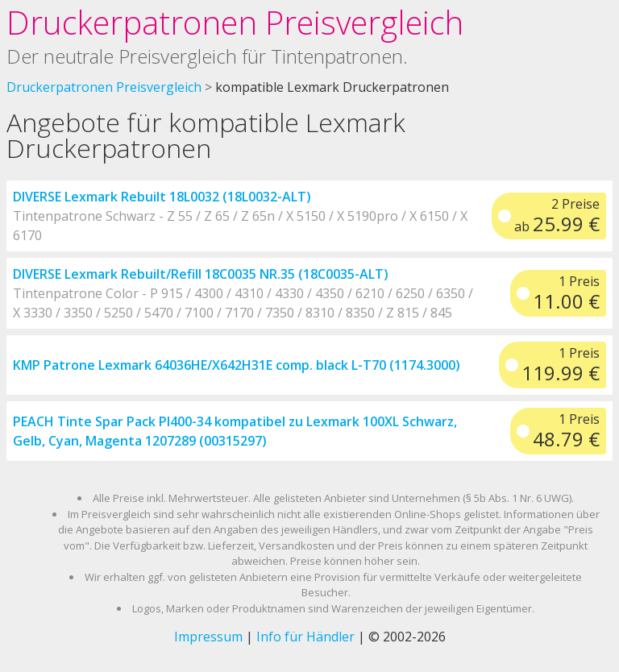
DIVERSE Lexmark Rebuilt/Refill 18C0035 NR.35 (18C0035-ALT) (201, 274)
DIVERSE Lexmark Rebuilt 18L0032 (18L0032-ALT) (162, 197)
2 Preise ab (557, 216)
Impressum (208, 637)
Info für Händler (305, 637)
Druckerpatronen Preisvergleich (235, 22)
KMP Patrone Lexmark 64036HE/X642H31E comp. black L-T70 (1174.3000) (237, 365)
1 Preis (566, 293)
